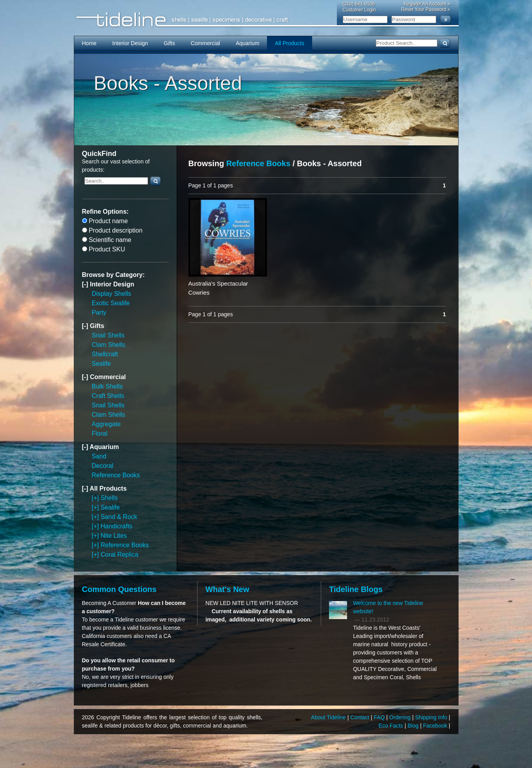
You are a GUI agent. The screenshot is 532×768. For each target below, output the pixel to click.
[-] (86, 284)
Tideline (266, 20)
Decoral (103, 466)
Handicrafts (116, 526)
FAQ (380, 717)
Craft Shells (108, 396)
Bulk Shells (107, 386)
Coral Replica (119, 554)
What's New (227, 589)
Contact (360, 717)
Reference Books (116, 475)
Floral (100, 433)
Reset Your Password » (426, 9)
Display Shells (112, 294)
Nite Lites (114, 536)
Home (89, 43)
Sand (99, 456)
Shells (109, 498)
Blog (414, 726)
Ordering (400, 717)
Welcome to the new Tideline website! (388, 607)
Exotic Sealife (111, 303)
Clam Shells (109, 345)
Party (99, 313)
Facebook (436, 726)
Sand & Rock (119, 517)
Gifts (169, 43)
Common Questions (119, 589)
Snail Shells (108, 335)
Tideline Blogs (356, 589)
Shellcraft (105, 354)
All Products (290, 43)
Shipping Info (432, 717)
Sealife (101, 364)
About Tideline (329, 717)
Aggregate (106, 424)
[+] (96, 498)
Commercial (206, 43)
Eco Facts (391, 726)
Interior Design (130, 43)
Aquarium (247, 43)
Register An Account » (427, 4)
